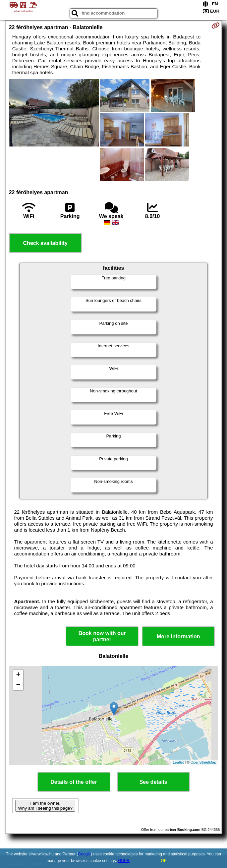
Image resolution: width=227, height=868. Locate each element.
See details (153, 782)
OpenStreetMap (203, 762)
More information (178, 637)
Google (84, 854)
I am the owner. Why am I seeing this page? (45, 806)
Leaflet (178, 762)
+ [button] (18, 675)
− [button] (18, 685)
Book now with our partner (102, 636)
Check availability (45, 243)
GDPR (124, 861)
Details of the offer (74, 782)
